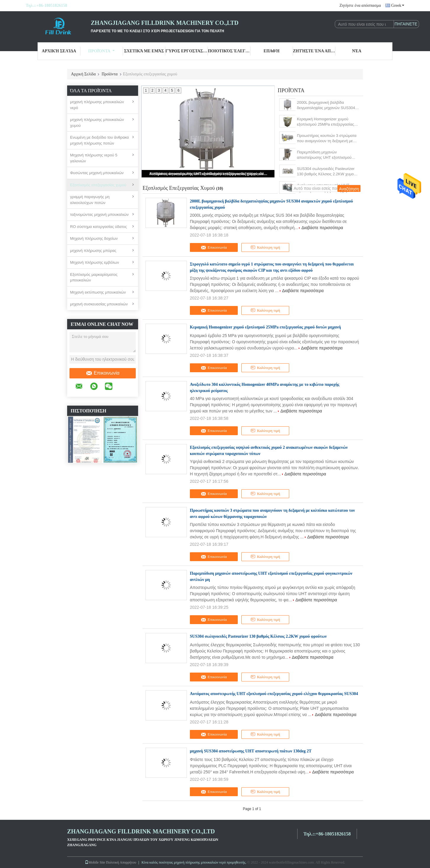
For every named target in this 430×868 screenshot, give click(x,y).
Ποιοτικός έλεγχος (229, 51)
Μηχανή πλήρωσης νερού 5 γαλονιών (94, 158)
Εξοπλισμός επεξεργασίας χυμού (98, 185)
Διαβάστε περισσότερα (322, 228)
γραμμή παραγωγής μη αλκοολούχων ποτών (90, 200)
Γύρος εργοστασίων (187, 51)
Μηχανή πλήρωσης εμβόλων (94, 262)
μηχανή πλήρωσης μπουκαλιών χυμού (97, 123)
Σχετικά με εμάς (144, 51)
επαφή (271, 51)
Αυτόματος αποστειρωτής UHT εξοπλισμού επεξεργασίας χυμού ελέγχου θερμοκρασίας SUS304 (208, 174)
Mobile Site (95, 862)
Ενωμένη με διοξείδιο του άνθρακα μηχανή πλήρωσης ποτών (100, 140)
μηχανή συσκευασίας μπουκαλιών (99, 304)
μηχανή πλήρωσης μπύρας (93, 251)
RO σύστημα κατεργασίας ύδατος (98, 227)
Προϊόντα (101, 51)
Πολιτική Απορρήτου (121, 862)
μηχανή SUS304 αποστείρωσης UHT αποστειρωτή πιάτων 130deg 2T (251, 751)
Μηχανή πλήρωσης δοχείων (94, 238)
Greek (398, 5)
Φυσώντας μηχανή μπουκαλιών (97, 173)
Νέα (357, 51)
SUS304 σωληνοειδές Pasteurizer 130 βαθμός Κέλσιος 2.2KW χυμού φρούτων (326, 172)
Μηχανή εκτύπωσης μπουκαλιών (98, 292)
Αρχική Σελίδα (59, 51)
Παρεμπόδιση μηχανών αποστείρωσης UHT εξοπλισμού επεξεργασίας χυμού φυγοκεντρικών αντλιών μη (328, 155)
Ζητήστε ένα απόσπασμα (360, 5)
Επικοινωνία (103, 373)
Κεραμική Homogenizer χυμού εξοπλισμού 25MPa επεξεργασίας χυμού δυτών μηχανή (325, 122)
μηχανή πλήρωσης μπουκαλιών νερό (97, 105)
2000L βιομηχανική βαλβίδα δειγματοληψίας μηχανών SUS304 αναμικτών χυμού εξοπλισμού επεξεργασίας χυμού (326, 105)
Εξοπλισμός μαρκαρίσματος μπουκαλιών (94, 277)
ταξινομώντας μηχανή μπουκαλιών (99, 214)
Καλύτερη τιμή (265, 247)
